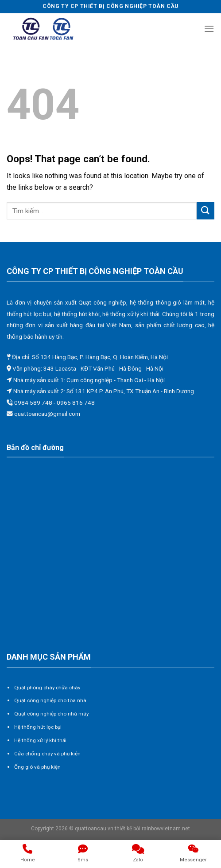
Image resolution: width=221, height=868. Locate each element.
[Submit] (205, 211)
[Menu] (209, 29)
